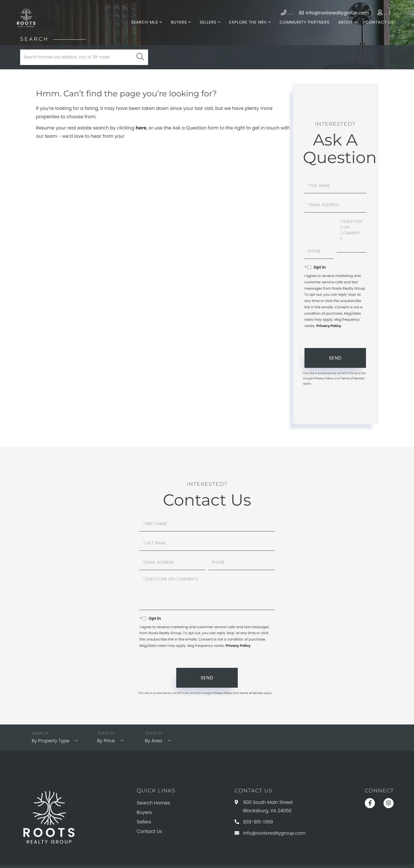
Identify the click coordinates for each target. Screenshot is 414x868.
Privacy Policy (329, 320)
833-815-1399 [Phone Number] (243, 13)
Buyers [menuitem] (175, 28)
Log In (357, 13)
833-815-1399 (254, 797)
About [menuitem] (341, 28)
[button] (140, 70)
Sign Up (382, 13)
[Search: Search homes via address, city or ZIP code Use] (84, 70)
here (141, 140)
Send (335, 352)
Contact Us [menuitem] (375, 28)
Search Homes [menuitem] (154, 780)
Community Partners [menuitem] (300, 28)
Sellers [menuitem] (204, 28)
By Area (157, 718)
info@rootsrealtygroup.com (304, 13)
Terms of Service (352, 373)
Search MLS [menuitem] (140, 28)
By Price (109, 718)
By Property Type (52, 718)
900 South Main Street (264, 783)
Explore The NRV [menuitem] (244, 28)
